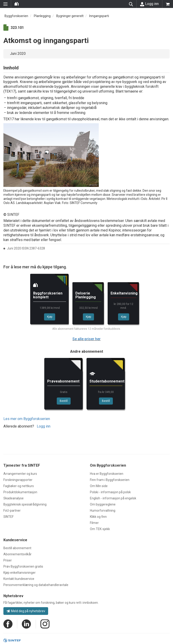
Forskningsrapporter (18, 480)
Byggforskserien (16, 16)
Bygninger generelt (70, 16)
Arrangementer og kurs (20, 474)
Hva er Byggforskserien (107, 474)
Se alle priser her (86, 339)
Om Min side (99, 486)
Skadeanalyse (14, 498)
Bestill (64, 401)
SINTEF (9, 517)
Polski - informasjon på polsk (110, 492)
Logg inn (149, 4)
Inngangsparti (99, 16)
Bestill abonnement (17, 548)
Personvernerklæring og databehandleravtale (36, 585)
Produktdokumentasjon (20, 492)
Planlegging (42, 16)
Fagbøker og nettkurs (19, 486)
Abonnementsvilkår (17, 554)
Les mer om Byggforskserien (27, 419)
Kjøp (50, 317)
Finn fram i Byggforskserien (110, 480)
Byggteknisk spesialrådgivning (25, 504)
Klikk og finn (98, 517)
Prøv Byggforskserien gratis (23, 566)
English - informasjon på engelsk (113, 498)
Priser (8, 560)
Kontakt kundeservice (19, 579)
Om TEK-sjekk (100, 529)
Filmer (94, 523)
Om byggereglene (103, 504)
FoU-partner (12, 511)
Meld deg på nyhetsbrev (26, 611)
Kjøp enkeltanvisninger (20, 573)
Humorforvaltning (103, 511)
